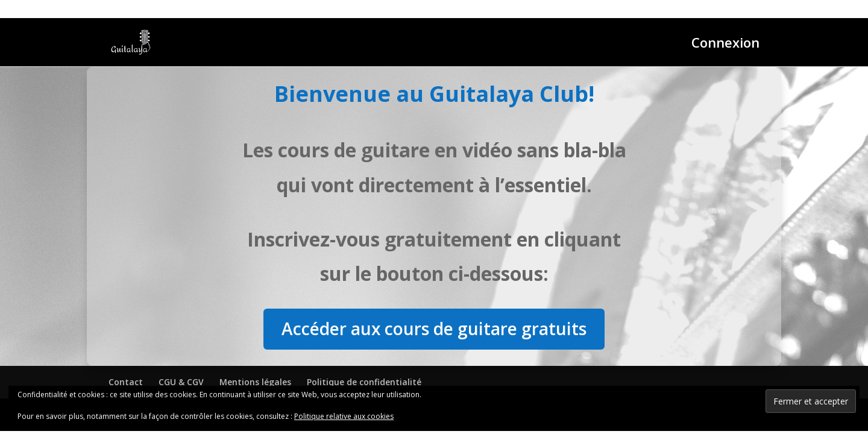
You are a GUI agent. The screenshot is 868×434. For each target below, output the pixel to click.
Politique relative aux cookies (344, 416)
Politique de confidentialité (364, 382)
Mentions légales (255, 382)
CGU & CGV (181, 382)
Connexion (725, 45)
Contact (126, 382)
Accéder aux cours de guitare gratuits (434, 329)
